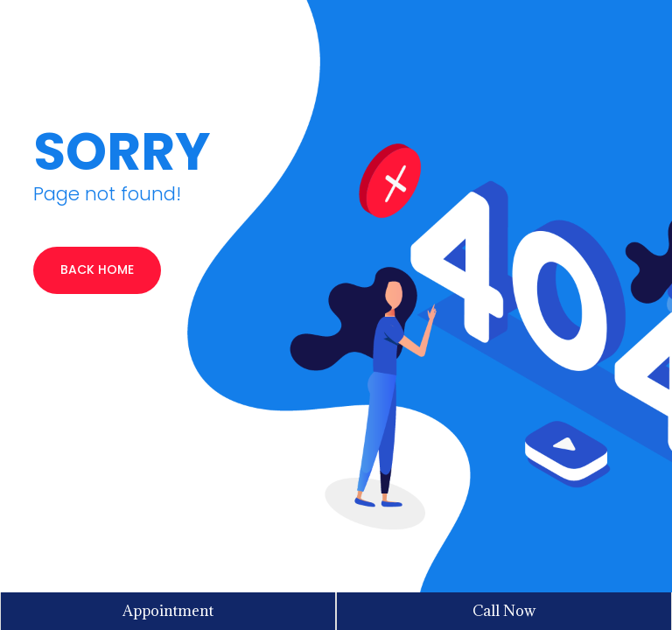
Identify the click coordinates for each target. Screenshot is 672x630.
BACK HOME (97, 269)
